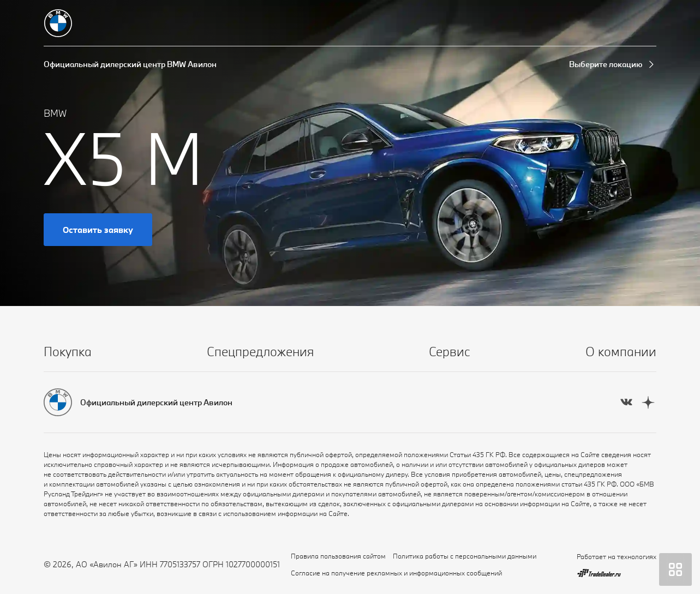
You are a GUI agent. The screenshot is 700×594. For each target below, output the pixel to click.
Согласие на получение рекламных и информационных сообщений (396, 573)
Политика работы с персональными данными (465, 556)
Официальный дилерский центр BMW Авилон (130, 64)
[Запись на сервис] (614, 23)
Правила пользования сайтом (338, 556)
